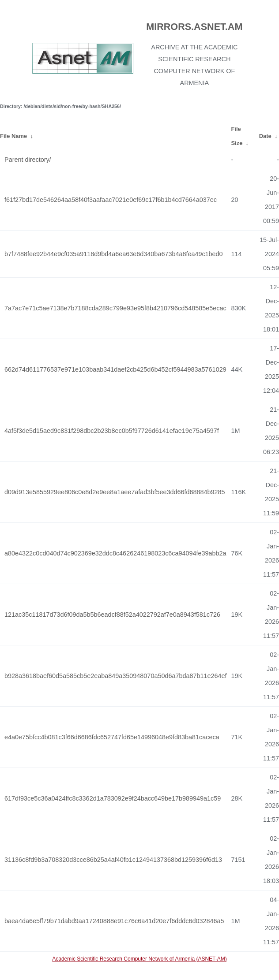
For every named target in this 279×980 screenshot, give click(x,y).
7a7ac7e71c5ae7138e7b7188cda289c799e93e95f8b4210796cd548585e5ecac (115, 308)
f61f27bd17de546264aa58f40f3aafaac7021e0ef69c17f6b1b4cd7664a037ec (111, 200)
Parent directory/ (28, 160)
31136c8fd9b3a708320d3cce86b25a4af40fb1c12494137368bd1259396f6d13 (113, 860)
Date (265, 136)
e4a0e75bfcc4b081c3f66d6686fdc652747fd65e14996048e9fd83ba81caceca (112, 737)
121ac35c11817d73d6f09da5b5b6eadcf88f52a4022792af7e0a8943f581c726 (112, 615)
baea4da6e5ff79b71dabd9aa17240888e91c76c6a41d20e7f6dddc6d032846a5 (114, 921)
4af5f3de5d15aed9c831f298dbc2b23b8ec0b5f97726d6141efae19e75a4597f (112, 431)
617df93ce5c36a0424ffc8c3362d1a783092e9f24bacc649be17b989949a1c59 (113, 798)
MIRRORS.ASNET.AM (194, 27)
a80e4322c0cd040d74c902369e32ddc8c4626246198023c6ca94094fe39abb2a (115, 553)
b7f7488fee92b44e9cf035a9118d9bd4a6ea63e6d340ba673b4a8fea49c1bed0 (114, 254)
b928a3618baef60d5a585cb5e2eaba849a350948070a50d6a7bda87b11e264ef (115, 676)
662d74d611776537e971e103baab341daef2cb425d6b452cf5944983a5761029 (115, 369)
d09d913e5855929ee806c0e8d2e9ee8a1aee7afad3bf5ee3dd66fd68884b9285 (115, 492)
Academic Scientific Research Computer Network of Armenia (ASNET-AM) (139, 959)
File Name (13, 136)
